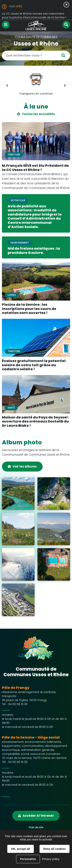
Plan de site (36, 827)
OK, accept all (21, 849)
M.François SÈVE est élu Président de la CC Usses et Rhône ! (35, 168)
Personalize (28, 859)
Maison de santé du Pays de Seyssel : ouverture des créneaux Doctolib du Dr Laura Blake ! (36, 421)
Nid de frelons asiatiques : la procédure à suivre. (34, 251)
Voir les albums (25, 466)
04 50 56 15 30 (18, 704)
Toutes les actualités (38, 114)
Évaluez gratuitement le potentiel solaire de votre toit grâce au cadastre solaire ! (34, 365)
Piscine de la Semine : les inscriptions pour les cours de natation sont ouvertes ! (29, 309)
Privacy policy (51, 859)
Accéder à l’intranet (38, 816)
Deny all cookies (55, 849)
